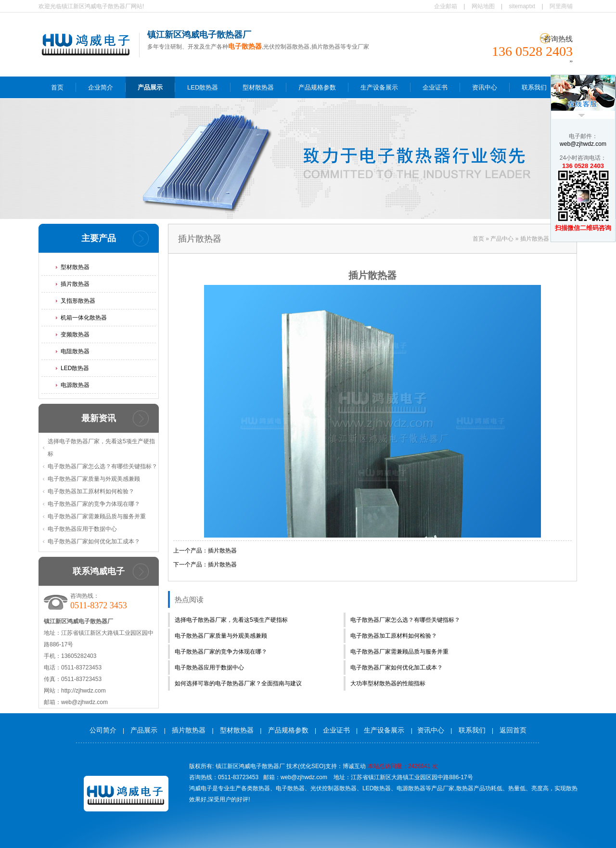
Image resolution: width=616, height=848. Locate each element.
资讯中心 (485, 87)
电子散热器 (290, 788)
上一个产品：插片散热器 (205, 551)
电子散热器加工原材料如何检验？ (91, 491)
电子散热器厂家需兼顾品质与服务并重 (97, 516)
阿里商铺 (561, 6)
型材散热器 (258, 87)
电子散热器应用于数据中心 (82, 529)
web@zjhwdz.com (583, 144)
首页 (57, 87)
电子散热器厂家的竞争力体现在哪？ (94, 504)
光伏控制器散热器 (334, 788)
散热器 (261, 788)
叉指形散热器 (78, 301)
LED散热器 (203, 87)
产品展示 (150, 87)
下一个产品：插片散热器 (205, 565)
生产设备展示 (379, 87)
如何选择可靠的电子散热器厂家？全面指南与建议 (238, 683)
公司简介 (103, 730)
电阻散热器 (75, 351)
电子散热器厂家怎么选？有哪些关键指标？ (103, 466)
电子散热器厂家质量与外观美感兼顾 (94, 479)
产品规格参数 (317, 87)
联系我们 (534, 87)
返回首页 (513, 730)
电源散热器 (75, 385)
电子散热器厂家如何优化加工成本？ (94, 541)
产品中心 (502, 239)
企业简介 (101, 87)
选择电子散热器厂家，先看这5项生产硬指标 (101, 448)
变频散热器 (75, 334)
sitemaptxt (522, 6)
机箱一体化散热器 (84, 318)
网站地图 (483, 6)
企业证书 (435, 87)
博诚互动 (354, 766)
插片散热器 (75, 284)
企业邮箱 (446, 6)
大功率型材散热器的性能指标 (388, 683)
